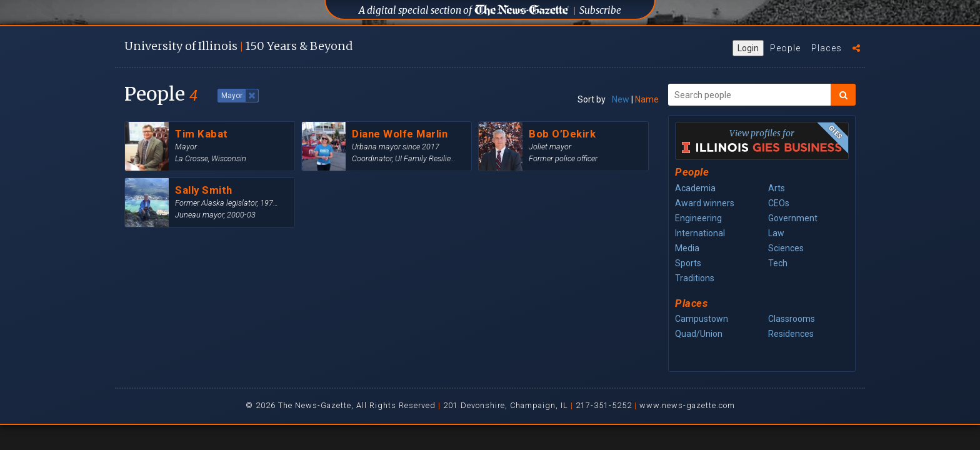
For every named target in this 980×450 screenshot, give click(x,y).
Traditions (695, 278)
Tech (778, 263)
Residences (791, 334)
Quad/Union (699, 334)
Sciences (786, 248)
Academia (695, 188)
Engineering (698, 218)
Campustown (702, 319)
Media (687, 248)
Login (748, 48)
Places (827, 48)
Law (776, 233)
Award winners (705, 203)
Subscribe (600, 10)
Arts (777, 188)
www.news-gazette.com (687, 405)
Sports (688, 263)
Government (793, 218)
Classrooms (792, 319)
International (700, 233)
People (785, 48)
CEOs (779, 203)
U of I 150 (238, 46)
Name (647, 99)
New (621, 99)
